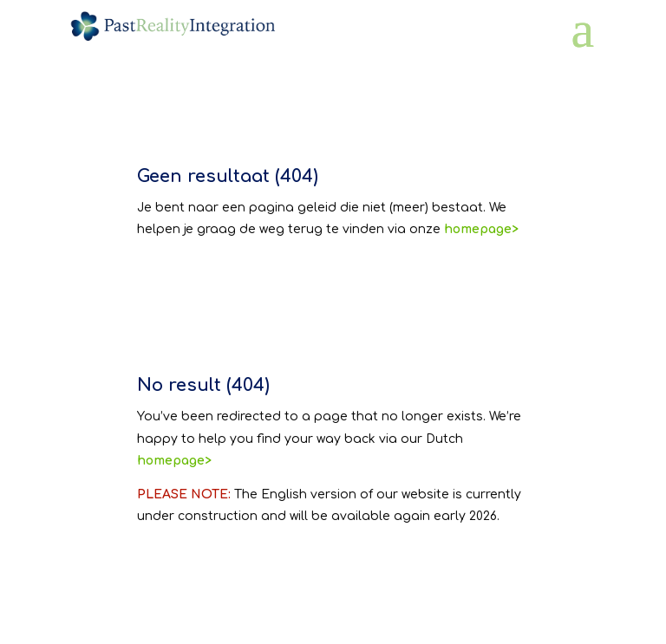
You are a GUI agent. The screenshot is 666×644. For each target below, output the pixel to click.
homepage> (174, 461)
